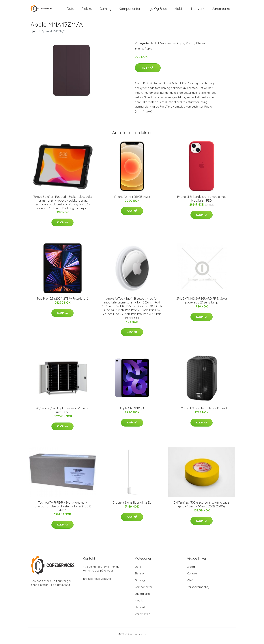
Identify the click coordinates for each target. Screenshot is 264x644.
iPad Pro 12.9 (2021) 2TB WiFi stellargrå (62, 302)
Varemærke (221, 10)
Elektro (87, 10)
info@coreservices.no (97, 582)
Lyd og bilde (157, 10)
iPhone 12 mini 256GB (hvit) (132, 200)
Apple (181, 47)
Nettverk (198, 10)
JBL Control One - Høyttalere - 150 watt (202, 412)
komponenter (130, 10)
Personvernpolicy (198, 591)
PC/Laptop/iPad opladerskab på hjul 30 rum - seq (62, 414)
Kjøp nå (148, 71)
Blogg (191, 570)
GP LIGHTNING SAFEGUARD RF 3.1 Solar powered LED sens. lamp (202, 304)
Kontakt (192, 577)
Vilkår (191, 584)
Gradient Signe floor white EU (132, 506)
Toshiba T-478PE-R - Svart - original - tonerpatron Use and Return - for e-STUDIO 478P (62, 510)
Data (71, 10)
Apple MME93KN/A (132, 412)
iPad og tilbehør (196, 47)
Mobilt (179, 10)
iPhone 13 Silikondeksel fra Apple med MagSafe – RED (202, 202)
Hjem (34, 35)
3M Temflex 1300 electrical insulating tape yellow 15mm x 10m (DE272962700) (202, 508)
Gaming (105, 10)
